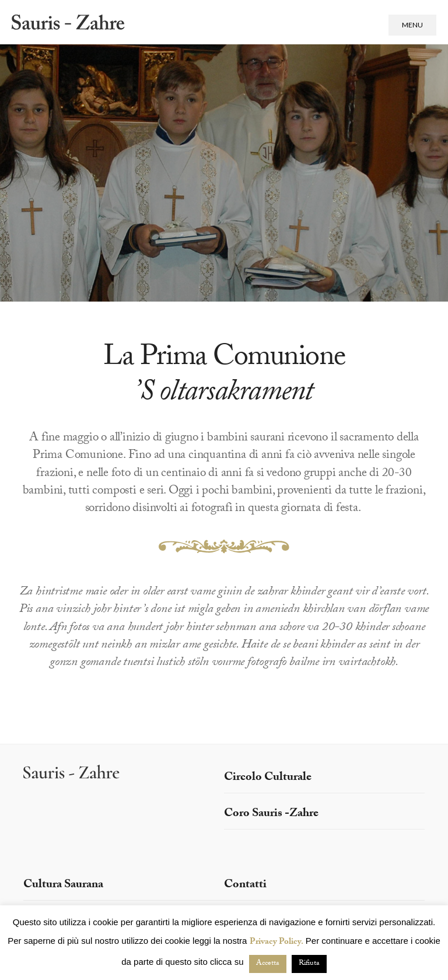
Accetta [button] (268, 964)
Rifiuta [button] (309, 964)
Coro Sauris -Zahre (271, 814)
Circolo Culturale (268, 778)
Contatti (245, 885)
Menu (412, 25)
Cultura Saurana (63, 885)
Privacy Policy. (276, 943)
